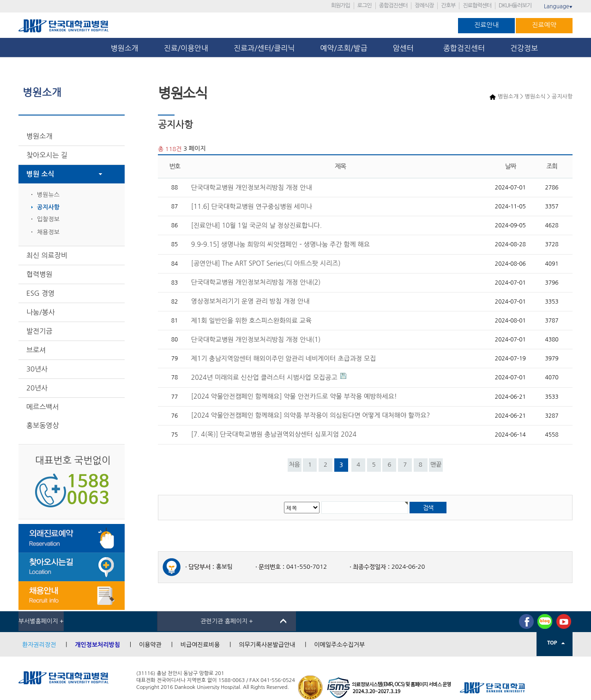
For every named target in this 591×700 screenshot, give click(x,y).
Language (558, 6)
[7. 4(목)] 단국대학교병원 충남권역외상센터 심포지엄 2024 (274, 434)
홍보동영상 (43, 425)
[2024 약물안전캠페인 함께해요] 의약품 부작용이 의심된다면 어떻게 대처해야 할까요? (311, 415)
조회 (552, 167)
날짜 (511, 167)
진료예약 (544, 25)
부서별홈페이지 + (41, 621)
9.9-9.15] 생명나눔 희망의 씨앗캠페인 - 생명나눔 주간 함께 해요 (280, 244)
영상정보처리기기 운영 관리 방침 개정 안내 (250, 301)
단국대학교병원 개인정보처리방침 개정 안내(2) (256, 282)
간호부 (448, 6)
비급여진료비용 (200, 645)
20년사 (37, 388)
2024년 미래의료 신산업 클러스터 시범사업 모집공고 (264, 377)
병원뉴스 (48, 195)
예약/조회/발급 (344, 48)
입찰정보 (48, 219)
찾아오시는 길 (47, 155)
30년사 (37, 369)
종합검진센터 (393, 6)
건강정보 (524, 48)
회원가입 (341, 6)
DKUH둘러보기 (515, 6)
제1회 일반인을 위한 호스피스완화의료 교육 (251, 321)
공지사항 (48, 207)
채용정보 (48, 232)
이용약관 (150, 645)
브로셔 (36, 350)
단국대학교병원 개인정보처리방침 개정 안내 (252, 188)
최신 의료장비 (47, 255)
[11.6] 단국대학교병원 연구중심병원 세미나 (252, 207)
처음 (294, 465)
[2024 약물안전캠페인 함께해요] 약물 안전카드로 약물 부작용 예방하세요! (294, 396)
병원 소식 (40, 174)
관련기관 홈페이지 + (227, 621)
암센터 (405, 48)
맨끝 (436, 465)
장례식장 (424, 6)
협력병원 (39, 274)
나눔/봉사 (41, 312)
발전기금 (39, 331)
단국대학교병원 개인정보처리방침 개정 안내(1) (256, 340)
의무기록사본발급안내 (267, 645)
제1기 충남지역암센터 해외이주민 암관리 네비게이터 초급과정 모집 (283, 359)
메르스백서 (43, 407)
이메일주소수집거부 (339, 645)
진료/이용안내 (186, 48)
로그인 (365, 6)
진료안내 (486, 25)
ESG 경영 (40, 293)
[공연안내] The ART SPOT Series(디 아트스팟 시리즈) (266, 263)
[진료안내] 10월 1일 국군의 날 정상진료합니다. (256, 225)
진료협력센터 (477, 6)
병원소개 (125, 48)
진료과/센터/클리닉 (264, 48)
